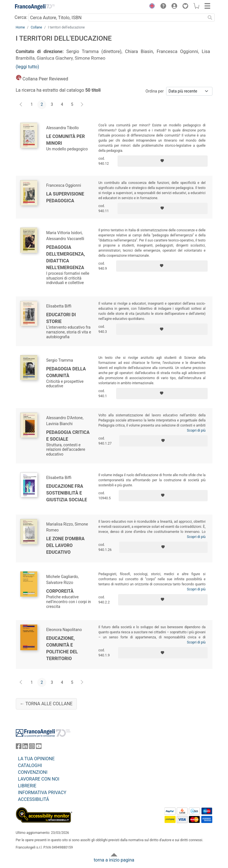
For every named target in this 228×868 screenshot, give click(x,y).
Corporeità (60, 591)
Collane (36, 27)
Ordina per (155, 91)
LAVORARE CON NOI (39, 779)
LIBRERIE (27, 786)
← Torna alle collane (46, 704)
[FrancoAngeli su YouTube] (39, 747)
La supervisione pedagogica (65, 197)
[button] (151, 7)
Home (20, 27)
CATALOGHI (30, 765)
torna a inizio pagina (114, 860)
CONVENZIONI (33, 772)
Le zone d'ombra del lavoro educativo (66, 545)
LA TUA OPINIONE (36, 759)
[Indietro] (21, 105)
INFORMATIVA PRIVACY (42, 793)
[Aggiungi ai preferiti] (163, 161)
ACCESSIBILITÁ (34, 799)
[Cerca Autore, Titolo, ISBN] (117, 17)
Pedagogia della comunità (66, 372)
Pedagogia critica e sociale (68, 436)
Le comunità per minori (66, 140)
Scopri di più (196, 430)
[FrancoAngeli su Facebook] (19, 747)
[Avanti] (82, 105)
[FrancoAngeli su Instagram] (32, 747)
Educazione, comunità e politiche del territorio (62, 648)
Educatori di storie (61, 318)
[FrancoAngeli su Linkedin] (25, 747)
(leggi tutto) (28, 67)
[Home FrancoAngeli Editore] (35, 7)
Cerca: (21, 17)
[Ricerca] (210, 17)
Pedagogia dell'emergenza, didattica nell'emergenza (66, 257)
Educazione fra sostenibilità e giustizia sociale (67, 493)
